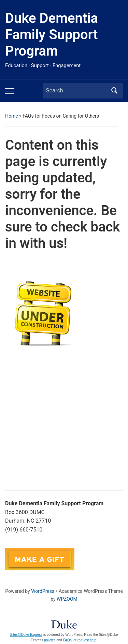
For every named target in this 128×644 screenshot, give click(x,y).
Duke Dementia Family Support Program (52, 35)
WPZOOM (67, 599)
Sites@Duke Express (26, 635)
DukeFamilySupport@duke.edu (45, 544)
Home (12, 116)
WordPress (43, 591)
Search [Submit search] (114, 91)
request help (87, 640)
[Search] (76, 91)
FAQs (67, 640)
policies (50, 640)
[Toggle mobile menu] (10, 91)
